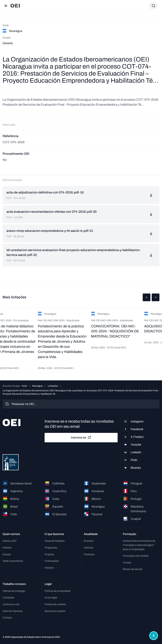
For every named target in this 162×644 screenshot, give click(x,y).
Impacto (49, 568)
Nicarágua (37, 386)
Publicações (52, 561)
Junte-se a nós (11, 604)
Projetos (49, 554)
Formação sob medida (136, 556)
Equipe (7, 554)
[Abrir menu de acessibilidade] (154, 636)
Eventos (89, 541)
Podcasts (89, 554)
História (7, 548)
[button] (147, 297)
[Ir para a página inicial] (15, 6)
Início (24, 386)
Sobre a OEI (9, 541)
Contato (7, 618)
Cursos (127, 563)
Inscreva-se (81, 438)
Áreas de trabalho (55, 541)
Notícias (89, 548)
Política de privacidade (58, 591)
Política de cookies (55, 604)
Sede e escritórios (13, 561)
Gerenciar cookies (55, 611)
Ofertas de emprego (14, 591)
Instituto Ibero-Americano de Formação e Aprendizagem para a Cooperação (139, 545)
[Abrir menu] (6, 6)
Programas (51, 548)
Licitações (53, 386)
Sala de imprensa (13, 611)
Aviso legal (51, 598)
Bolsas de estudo (133, 569)
